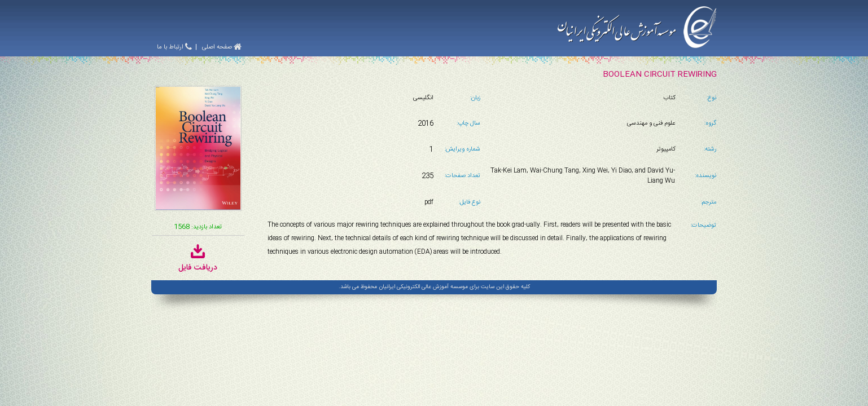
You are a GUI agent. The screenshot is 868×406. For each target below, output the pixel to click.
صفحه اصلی (222, 47)
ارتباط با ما (174, 47)
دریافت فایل (198, 262)
